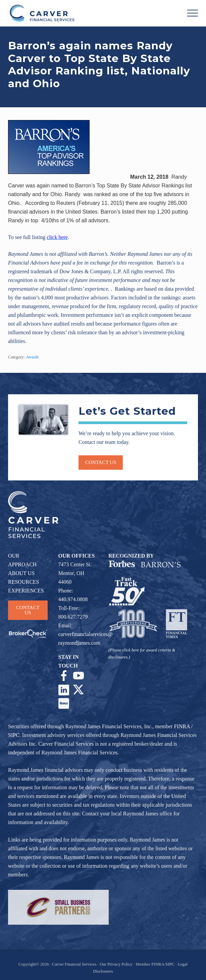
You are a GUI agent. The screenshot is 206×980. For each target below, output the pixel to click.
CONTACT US (28, 610)
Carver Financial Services (75, 964)
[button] (193, 13)
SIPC (14, 735)
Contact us (101, 462)
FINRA (182, 726)
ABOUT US (21, 573)
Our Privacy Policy (116, 964)
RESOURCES (23, 582)
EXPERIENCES (26, 591)
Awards (32, 357)
